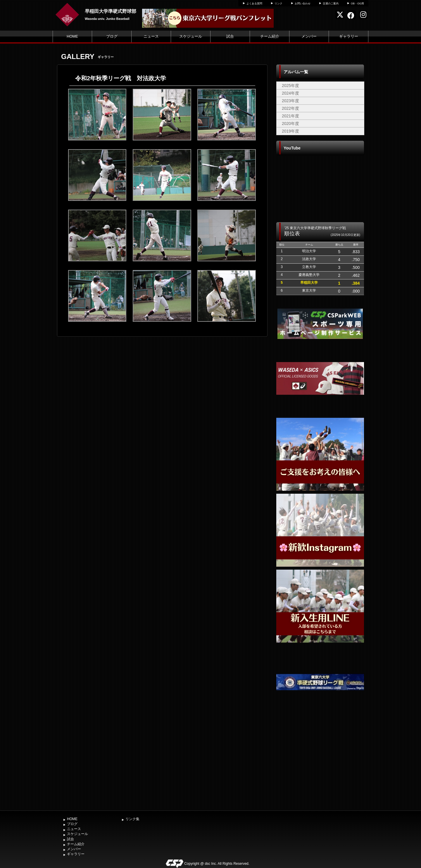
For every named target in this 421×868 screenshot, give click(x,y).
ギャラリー (349, 36)
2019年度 (290, 131)
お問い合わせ (303, 4)
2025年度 (290, 86)
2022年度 (290, 108)
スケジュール (191, 36)
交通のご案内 (331, 4)
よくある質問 (254, 4)
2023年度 (290, 101)
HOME (72, 36)
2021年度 (290, 116)
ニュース (151, 36)
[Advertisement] (320, 764)
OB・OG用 (357, 4)
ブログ (112, 36)
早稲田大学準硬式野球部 (111, 11)
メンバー (309, 36)
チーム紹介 (270, 36)
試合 (230, 36)
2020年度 (290, 123)
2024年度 (290, 93)
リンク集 (132, 819)
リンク (278, 4)
